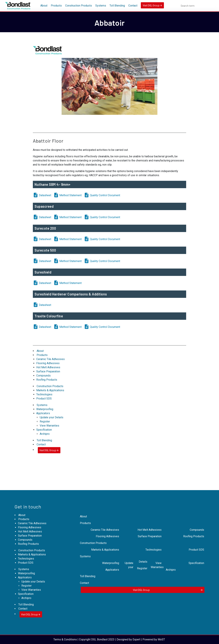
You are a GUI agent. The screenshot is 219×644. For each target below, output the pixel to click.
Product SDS (44, 399)
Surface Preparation (48, 371)
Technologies (44, 394)
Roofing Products (47, 380)
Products (56, 6)
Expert (136, 639)
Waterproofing (45, 409)
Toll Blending (117, 6)
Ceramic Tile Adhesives (50, 359)
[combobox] (197, 6)
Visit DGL (152, 5)
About (44, 6)
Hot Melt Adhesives (48, 367)
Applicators (43, 413)
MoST (161, 639)
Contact (133, 6)
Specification (44, 430)
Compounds (43, 376)
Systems (101, 6)
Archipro (45, 434)
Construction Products (79, 6)
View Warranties (49, 426)
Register (45, 421)
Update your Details (51, 417)
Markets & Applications (50, 390)
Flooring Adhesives (48, 363)
